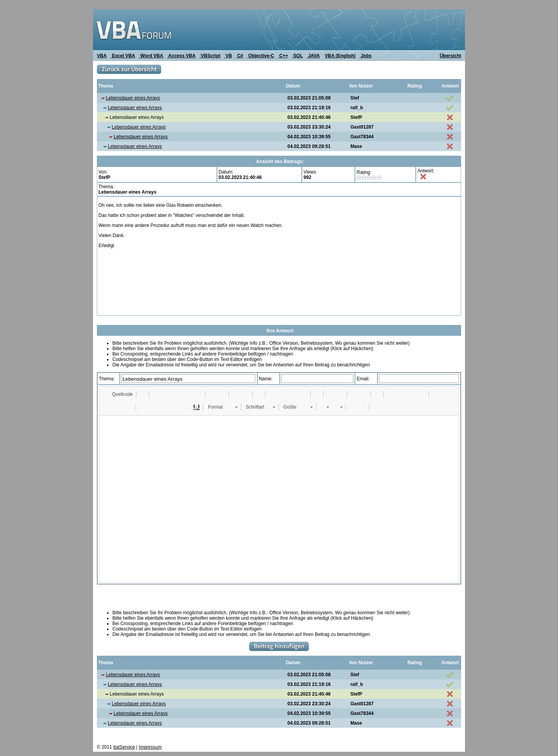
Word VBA (151, 56)
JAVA (313, 56)
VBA (102, 56)
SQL (298, 56)
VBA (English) (340, 56)
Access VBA (181, 56)
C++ (283, 56)
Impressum (150, 747)
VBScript (210, 56)
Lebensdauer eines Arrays (133, 98)
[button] (119, 394)
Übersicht (450, 56)
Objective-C (260, 56)
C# (240, 56)
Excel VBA (123, 56)
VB (228, 56)
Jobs (366, 56)
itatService (124, 747)
